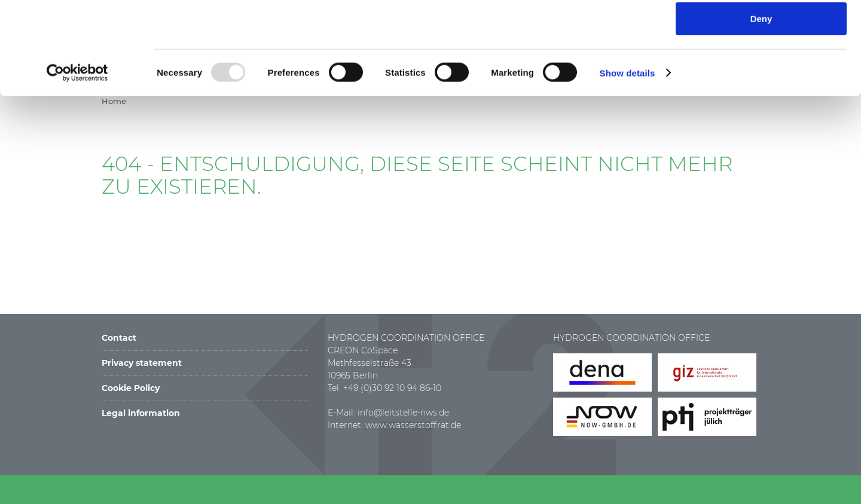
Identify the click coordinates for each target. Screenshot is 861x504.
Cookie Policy (131, 388)
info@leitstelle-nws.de (403, 413)
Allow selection (761, 68)
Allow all (761, 31)
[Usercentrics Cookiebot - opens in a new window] (77, 160)
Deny (761, 106)
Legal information (141, 413)
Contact (119, 338)
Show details (628, 160)
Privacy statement (142, 363)
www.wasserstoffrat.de (413, 425)
